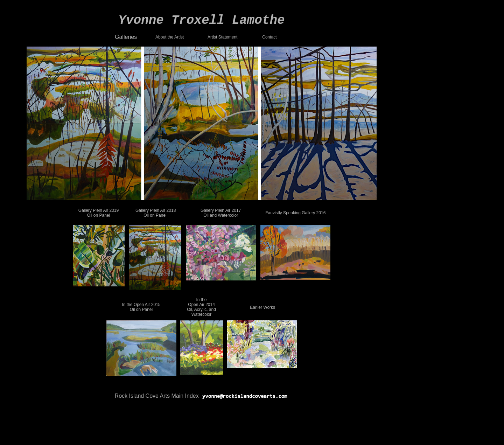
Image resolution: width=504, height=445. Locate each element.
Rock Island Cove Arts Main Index (157, 396)
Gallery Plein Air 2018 (156, 210)
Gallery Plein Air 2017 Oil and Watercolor (221, 213)
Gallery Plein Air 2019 (99, 210)
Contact (269, 37)
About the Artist (170, 37)
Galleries (126, 37)
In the (201, 300)
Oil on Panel (99, 215)
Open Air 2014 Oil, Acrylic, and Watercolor (201, 310)
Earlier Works (262, 307)
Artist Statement (222, 37)
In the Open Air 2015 (141, 305)
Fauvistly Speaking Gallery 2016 (295, 213)
